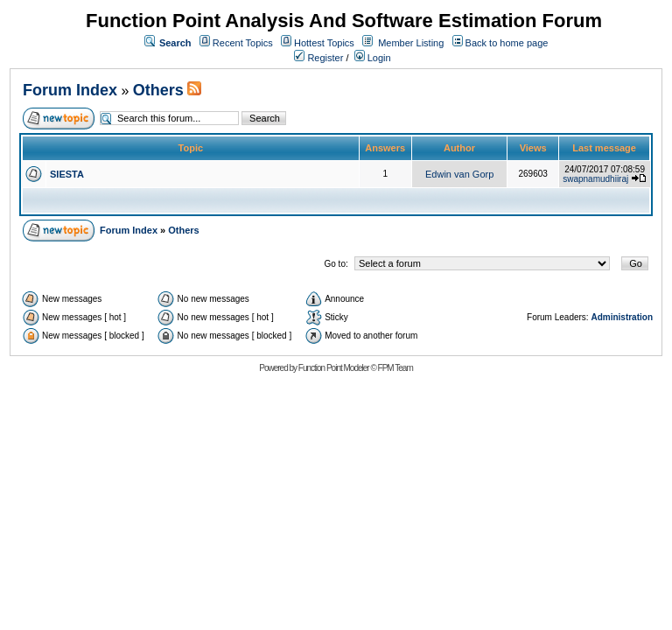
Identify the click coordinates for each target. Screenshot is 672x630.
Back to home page (507, 43)
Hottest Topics (324, 43)
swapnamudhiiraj (595, 179)
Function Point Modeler (334, 368)
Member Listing (411, 43)
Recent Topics (243, 43)
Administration (622, 317)
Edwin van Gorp (459, 174)
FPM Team (395, 368)
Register (318, 58)
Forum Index (70, 90)
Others (158, 90)
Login (373, 58)
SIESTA (67, 174)
